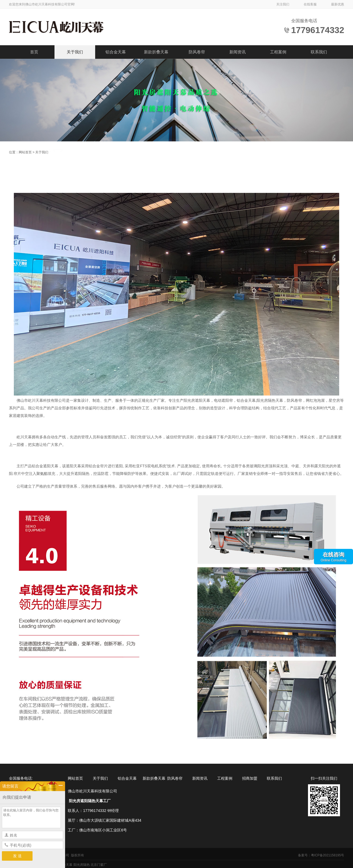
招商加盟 (250, 778)
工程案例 (278, 52)
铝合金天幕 (116, 52)
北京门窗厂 (99, 865)
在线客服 (310, 4)
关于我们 (75, 52)
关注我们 (283, 4)
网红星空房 (54, 174)
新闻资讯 (238, 52)
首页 (34, 52)
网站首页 (25, 152)
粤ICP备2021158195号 (328, 855)
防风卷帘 (197, 52)
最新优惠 (338, 4)
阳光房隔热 (82, 865)
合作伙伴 (23, 174)
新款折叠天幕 (156, 52)
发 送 (17, 856)
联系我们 (319, 52)
